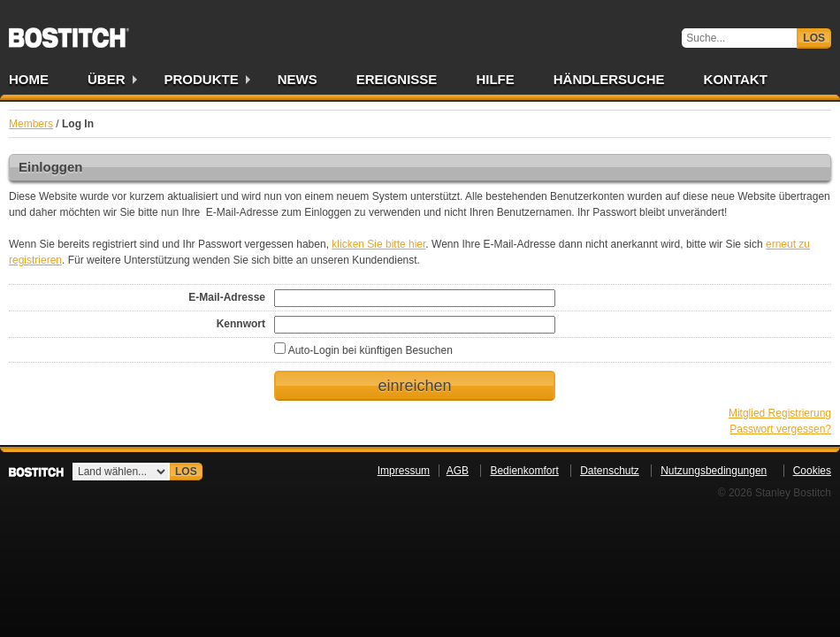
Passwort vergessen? (780, 429)
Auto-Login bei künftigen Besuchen (363, 350)
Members (31, 124)
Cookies (812, 471)
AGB (458, 471)
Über (107, 79)
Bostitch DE (69, 32)
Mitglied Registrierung (780, 413)
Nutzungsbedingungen (714, 471)
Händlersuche (609, 79)
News (298, 79)
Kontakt (736, 79)
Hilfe (495, 79)
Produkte (202, 79)
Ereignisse (397, 79)
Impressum (404, 471)
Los (814, 38)
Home (29, 79)
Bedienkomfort (524, 471)
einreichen (414, 386)
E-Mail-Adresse (227, 297)
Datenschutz (610, 471)
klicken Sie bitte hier (378, 244)
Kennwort (241, 324)
